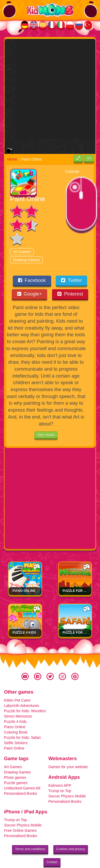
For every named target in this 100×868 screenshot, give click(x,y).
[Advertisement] (50, 89)
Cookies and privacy (71, 834)
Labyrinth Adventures (22, 690)
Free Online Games (20, 815)
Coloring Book (16, 717)
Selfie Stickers (16, 728)
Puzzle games (16, 768)
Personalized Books (21, 778)
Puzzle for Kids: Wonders (25, 696)
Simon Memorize (18, 701)
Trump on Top (60, 775)
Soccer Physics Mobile (67, 781)
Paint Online (14, 733)
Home (12, 144)
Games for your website (68, 752)
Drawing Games (26, 244)
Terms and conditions (30, 834)
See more (46, 419)
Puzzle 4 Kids (24, 617)
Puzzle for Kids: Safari (22, 722)
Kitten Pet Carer (17, 685)
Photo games (15, 762)
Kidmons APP (60, 770)
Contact (52, 847)
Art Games (22, 236)
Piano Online (24, 576)
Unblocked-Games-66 (22, 773)
